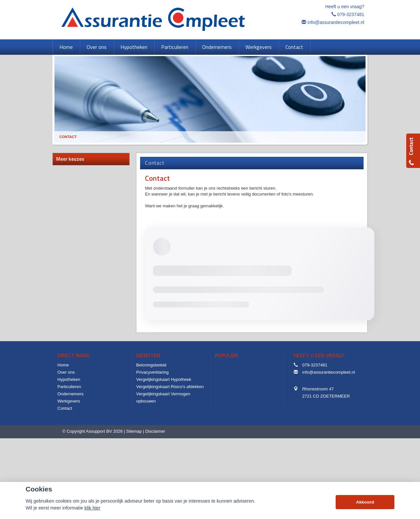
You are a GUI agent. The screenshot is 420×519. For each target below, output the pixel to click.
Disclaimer (155, 431)
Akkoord (365, 502)
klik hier (92, 508)
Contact (68, 137)
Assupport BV (99, 431)
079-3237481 (351, 14)
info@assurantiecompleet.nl (336, 22)
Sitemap (134, 431)
